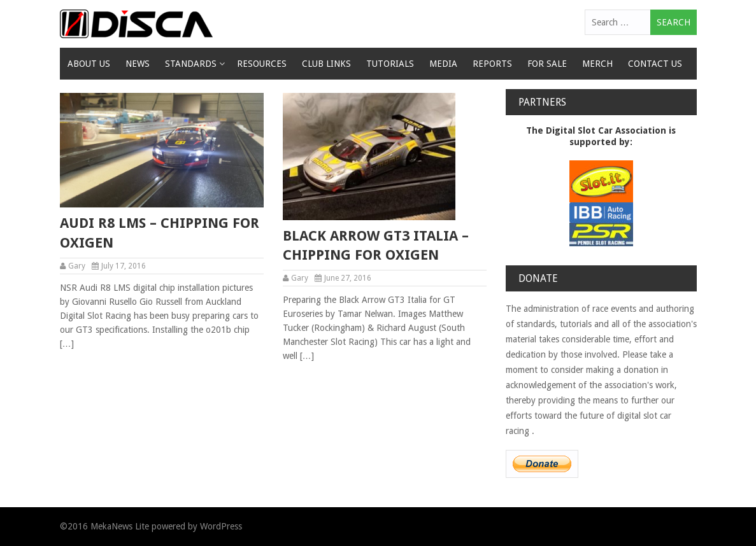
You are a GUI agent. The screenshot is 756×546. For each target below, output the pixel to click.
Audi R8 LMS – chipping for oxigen (160, 233)
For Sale (547, 64)
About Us (89, 64)
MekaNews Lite (120, 526)
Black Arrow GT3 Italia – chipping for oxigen (376, 246)
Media (443, 64)
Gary (77, 266)
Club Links (326, 64)
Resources (262, 64)
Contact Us (655, 64)
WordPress (221, 526)
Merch (597, 64)
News (138, 64)
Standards (191, 64)
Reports (492, 64)
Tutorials (390, 64)
